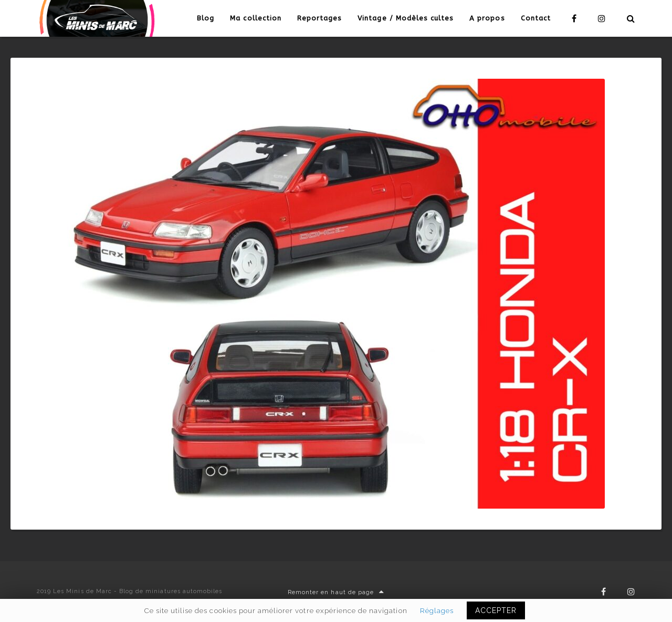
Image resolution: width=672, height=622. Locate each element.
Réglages (437, 610)
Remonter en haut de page (336, 592)
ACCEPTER (496, 610)
